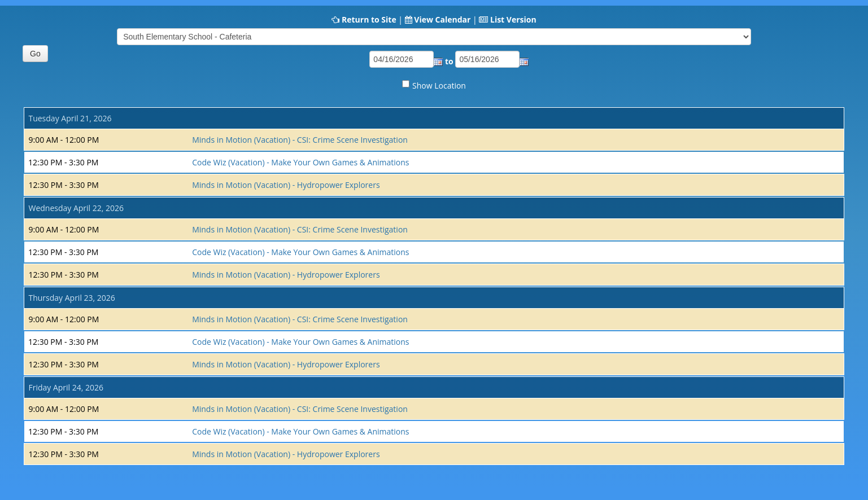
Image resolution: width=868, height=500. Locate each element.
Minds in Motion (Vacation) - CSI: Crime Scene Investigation (300, 140)
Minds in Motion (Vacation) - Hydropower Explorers (286, 185)
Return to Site (369, 19)
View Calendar (442, 19)
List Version (513, 19)
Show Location (439, 85)
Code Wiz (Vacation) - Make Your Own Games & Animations (300, 162)
